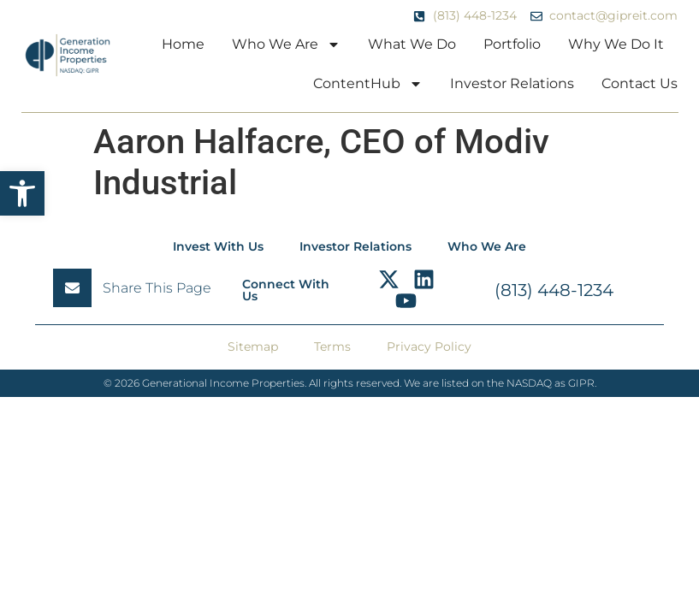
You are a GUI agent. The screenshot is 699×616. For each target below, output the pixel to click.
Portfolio (512, 44)
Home (183, 44)
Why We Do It (616, 44)
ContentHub (368, 84)
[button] (22, 193)
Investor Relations (512, 83)
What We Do (412, 44)
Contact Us (640, 83)
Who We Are (286, 44)
